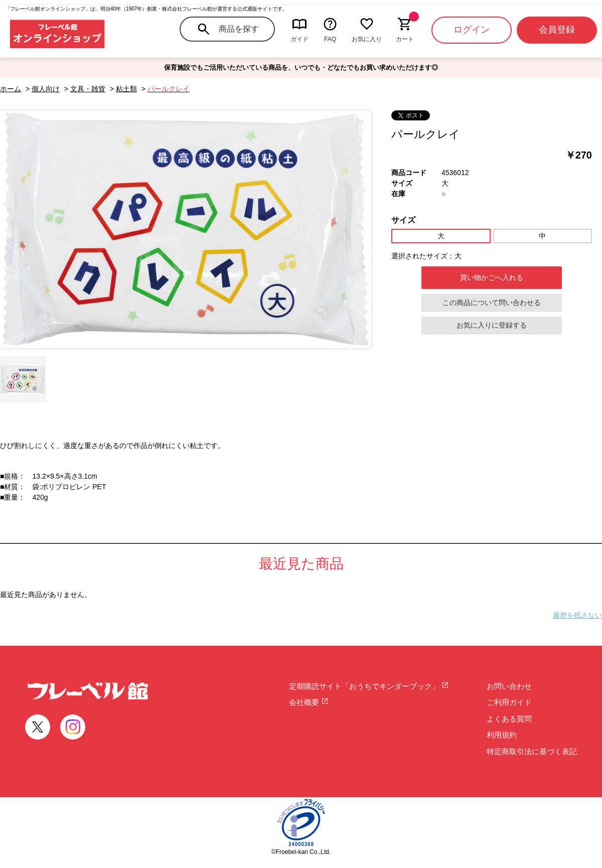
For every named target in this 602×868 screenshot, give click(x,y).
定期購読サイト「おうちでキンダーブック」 (369, 686)
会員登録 (557, 30)
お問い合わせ (509, 686)
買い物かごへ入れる (492, 277)
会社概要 (309, 702)
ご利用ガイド (509, 702)
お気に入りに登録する (492, 325)
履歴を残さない (577, 615)
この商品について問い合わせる (492, 303)
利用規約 (502, 735)
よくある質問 (509, 719)
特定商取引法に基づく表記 (532, 751)
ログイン (472, 30)
